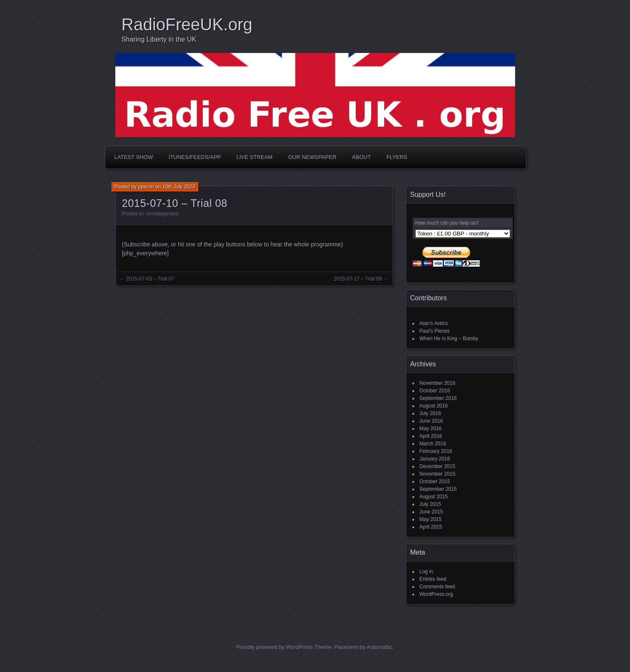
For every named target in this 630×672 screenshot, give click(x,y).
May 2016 (431, 429)
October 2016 (435, 391)
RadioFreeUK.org (187, 24)
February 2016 (436, 451)
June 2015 (431, 512)
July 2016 (430, 413)
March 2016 (433, 444)
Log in (427, 571)
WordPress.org (436, 594)
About (361, 157)
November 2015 (437, 474)
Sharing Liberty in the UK (159, 39)
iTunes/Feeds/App (194, 157)
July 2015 (430, 504)
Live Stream (255, 157)
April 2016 (431, 436)
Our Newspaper (312, 157)
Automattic (379, 647)
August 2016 (434, 406)
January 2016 (435, 459)
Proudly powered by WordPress (275, 647)
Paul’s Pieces (435, 331)
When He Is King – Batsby (449, 339)
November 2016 (437, 383)
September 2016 (438, 398)
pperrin (146, 187)
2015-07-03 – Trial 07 (150, 279)
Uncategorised (162, 214)
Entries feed (433, 579)
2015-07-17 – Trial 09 (358, 279)
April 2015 (431, 527)
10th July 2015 (179, 187)
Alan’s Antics (434, 323)
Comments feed (437, 587)
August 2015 (434, 497)
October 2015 (435, 482)
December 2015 (437, 466)
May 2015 (431, 519)
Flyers (397, 157)
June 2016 (431, 421)
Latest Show (134, 157)
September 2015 (438, 489)
